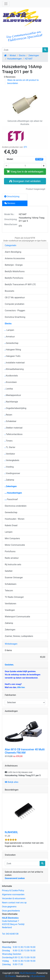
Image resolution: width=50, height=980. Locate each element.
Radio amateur (12, 558)
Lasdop (9, 389)
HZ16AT (29, 59)
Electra (22, 55)
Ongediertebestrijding (16, 408)
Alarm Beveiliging (13, 252)
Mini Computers (12, 538)
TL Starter (10, 447)
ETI (25, 147)
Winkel (13, 55)
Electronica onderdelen (16, 506)
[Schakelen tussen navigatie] (6, 4)
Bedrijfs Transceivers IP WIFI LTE (20, 284)
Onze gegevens (9, 907)
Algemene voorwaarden (13, 894)
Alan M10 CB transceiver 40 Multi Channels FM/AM (25, 751)
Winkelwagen (11, 644)
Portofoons (10, 551)
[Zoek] (22, 50)
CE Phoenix (11, 976)
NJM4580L (11, 832)
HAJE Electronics (28, 973)
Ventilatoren (11, 604)
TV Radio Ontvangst (14, 597)
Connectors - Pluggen (15, 311)
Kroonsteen (11, 382)
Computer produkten (15, 304)
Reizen (8, 415)
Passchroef (11, 499)
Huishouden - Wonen (15, 519)
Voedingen (10, 610)
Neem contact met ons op (14, 903)
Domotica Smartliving (15, 317)
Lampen (9, 330)
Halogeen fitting (13, 350)
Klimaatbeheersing (14, 369)
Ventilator (10, 454)
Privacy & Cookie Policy (13, 890)
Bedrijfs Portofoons (14, 278)
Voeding (9, 467)
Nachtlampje (11, 402)
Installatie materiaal (15, 363)
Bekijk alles (12, 782)
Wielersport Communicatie (17, 617)
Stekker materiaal (14, 428)
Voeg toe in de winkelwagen (25, 172)
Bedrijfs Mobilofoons (15, 271)
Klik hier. (21, 687)
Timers (9, 441)
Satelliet (9, 571)
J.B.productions (37, 976)
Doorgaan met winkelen (25, 181)
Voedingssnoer (12, 473)
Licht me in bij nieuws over (23, 774)
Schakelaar (11, 421)
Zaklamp (9, 480)
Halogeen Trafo (13, 356)
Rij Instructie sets (13, 564)
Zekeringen (34, 55)
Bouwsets (9, 291)
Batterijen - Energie (14, 265)
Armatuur (10, 337)
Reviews (10, 203)
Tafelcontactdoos (14, 434)
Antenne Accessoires (15, 258)
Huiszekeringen (15, 59)
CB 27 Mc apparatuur (15, 297)
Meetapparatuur (13, 395)
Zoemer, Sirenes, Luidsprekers (19, 636)
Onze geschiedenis (11, 911)
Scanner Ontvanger (14, 578)
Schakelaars (11, 584)
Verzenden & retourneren (14, 898)
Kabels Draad (11, 525)
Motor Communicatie (15, 545)
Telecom (9, 591)
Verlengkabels (12, 460)
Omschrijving (12, 196)
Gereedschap (12, 343)
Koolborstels (11, 376)
